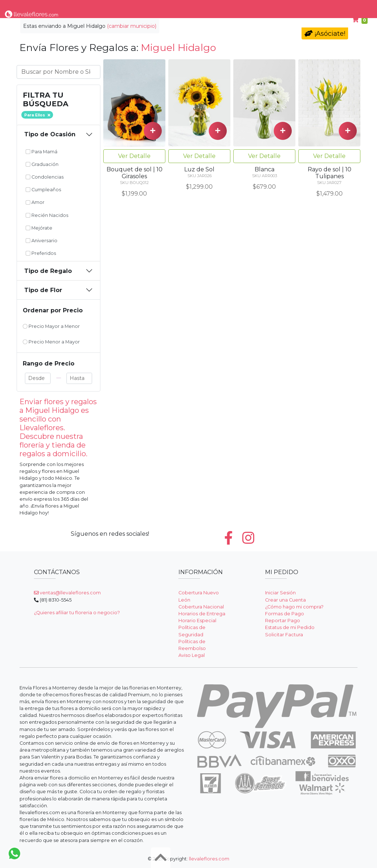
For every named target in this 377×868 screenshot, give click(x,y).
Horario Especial (197, 621)
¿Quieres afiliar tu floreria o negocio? (77, 613)
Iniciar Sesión (280, 593)
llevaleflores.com (209, 859)
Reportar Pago (283, 621)
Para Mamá (261, 7)
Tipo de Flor (101, 7)
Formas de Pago (285, 614)
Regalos (179, 7)
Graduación (42, 164)
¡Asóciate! (325, 34)
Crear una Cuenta (285, 600)
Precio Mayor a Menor (51, 326)
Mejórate (39, 228)
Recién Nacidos (47, 215)
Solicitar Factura (284, 635)
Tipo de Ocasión (50, 134)
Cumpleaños (305, 7)
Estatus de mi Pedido (290, 627)
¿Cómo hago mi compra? (294, 607)
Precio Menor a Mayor (51, 342)
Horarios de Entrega (202, 614)
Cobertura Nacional (201, 607)
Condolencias (217, 7)
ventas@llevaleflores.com (67, 593)
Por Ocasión (143, 7)
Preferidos (41, 253)
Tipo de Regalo (48, 271)
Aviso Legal (192, 655)
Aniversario (42, 241)
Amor (35, 202)
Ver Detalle (134, 156)
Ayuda (341, 7)
